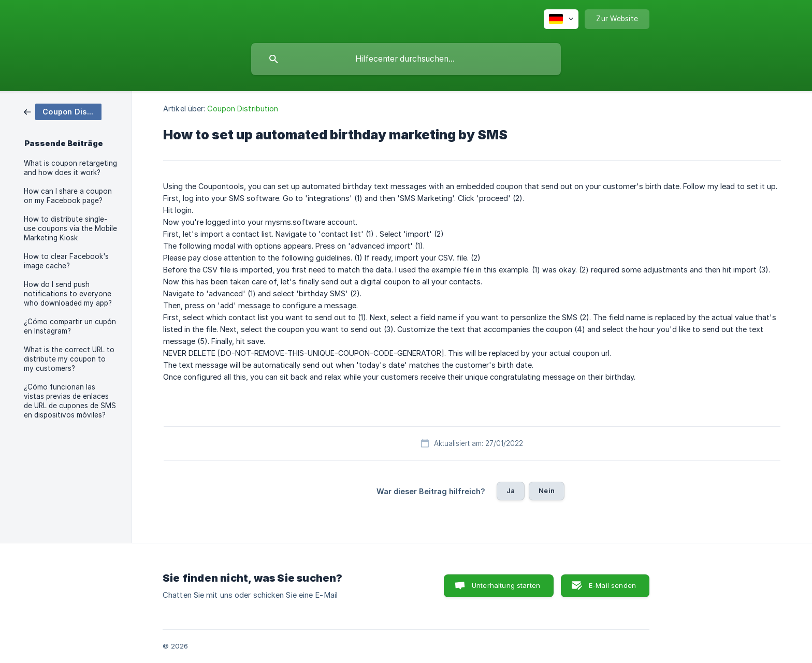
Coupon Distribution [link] (243, 109)
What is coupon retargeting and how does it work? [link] (70, 168)
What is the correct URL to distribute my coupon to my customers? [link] (69, 359)
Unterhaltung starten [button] (506, 585)
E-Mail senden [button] (612, 585)
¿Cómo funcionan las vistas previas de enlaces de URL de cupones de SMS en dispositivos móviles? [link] (70, 401)
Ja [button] (511, 491)
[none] (561, 19)
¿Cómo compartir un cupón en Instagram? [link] (70, 326)
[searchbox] (406, 59)
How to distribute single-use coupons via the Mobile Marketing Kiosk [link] (70, 228)
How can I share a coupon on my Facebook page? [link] (68, 196)
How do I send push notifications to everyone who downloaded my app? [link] (68, 294)
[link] (63, 111)
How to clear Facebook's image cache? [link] (66, 261)
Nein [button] (547, 491)
